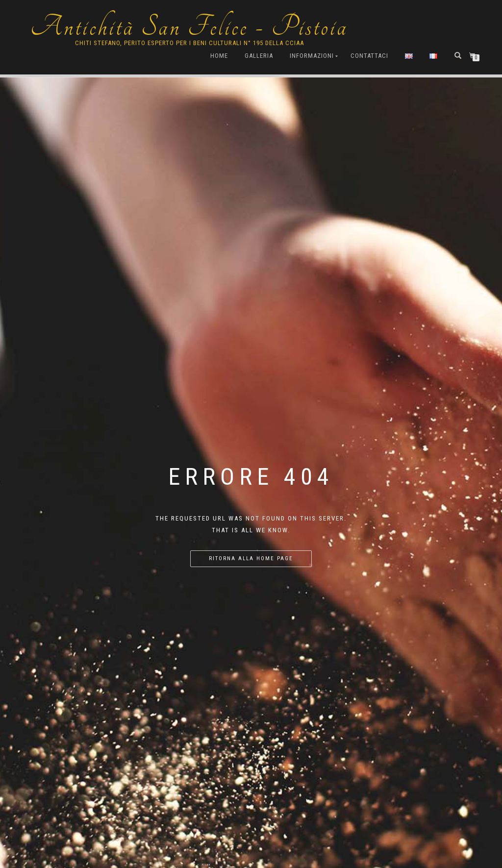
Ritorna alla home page (251, 558)
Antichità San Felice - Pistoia (189, 27)
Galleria (259, 56)
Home (219, 56)
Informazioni (312, 56)
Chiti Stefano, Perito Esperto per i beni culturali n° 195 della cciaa (189, 43)
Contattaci (369, 56)
